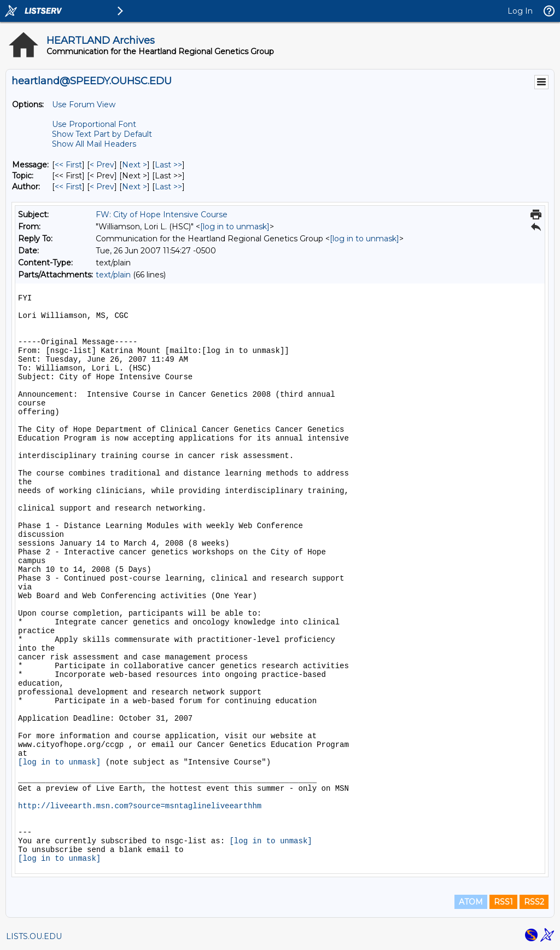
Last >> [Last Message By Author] (168, 187)
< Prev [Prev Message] (102, 165)
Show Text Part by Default (102, 134)
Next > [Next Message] (135, 165)
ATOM (471, 902)
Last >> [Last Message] (168, 165)
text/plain (113, 275)
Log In (520, 11)
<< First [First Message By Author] (68, 187)
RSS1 (503, 902)
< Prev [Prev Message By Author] (102, 187)
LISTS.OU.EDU (34, 936)
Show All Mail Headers (94, 144)
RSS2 (534, 902)
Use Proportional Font (94, 124)
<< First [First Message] (68, 165)
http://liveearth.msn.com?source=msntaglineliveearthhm (140, 806)
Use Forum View (84, 105)
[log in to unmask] (235, 227)
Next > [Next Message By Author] (135, 187)
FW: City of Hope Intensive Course (162, 215)
